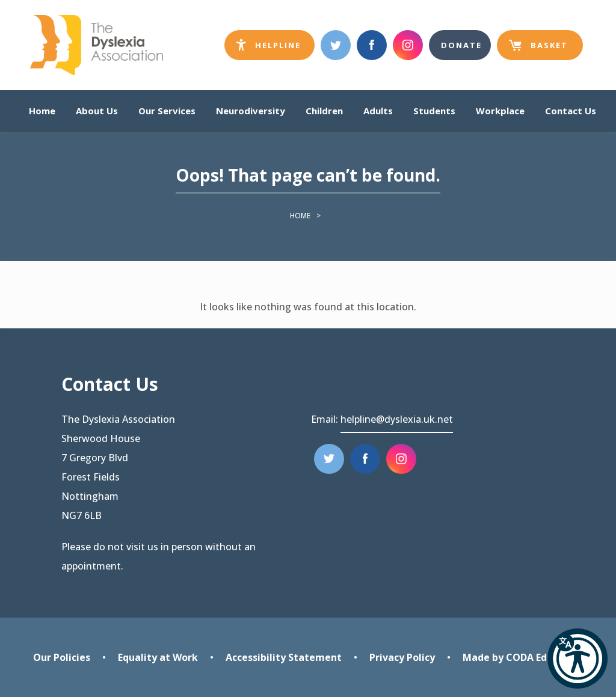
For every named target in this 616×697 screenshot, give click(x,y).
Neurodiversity (251, 111)
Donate (461, 45)
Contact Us (571, 111)
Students (434, 111)
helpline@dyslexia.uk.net (397, 419)
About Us (97, 111)
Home (42, 111)
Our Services (167, 111)
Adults (378, 111)
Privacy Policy (402, 657)
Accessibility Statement (284, 657)
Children (324, 111)
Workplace (500, 111)
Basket (538, 50)
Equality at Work (158, 657)
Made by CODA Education (523, 657)
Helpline (276, 48)
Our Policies (62, 657)
